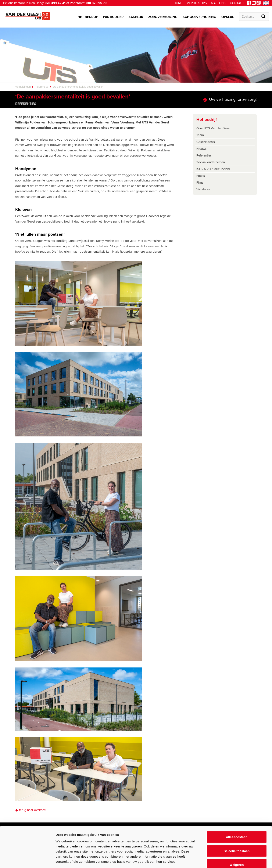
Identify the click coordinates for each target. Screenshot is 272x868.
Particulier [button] (113, 17)
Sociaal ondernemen (211, 162)
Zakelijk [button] (136, 17)
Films (200, 183)
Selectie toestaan (237, 826)
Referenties (42, 87)
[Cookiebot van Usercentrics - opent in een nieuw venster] (27, 860)
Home (178, 3)
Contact (237, 3)
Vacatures (203, 189)
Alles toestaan (237, 812)
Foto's (201, 176)
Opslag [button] (228, 17)
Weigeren (237, 840)
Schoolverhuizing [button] (199, 17)
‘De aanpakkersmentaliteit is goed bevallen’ (78, 87)
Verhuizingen (23, 87)
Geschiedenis (206, 142)
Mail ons (218, 3)
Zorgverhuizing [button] (163, 17)
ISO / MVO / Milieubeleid (213, 169)
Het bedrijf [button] (88, 17)
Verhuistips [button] (197, 3)
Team (200, 135)
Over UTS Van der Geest (213, 128)
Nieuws (201, 149)
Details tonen (229, 860)
